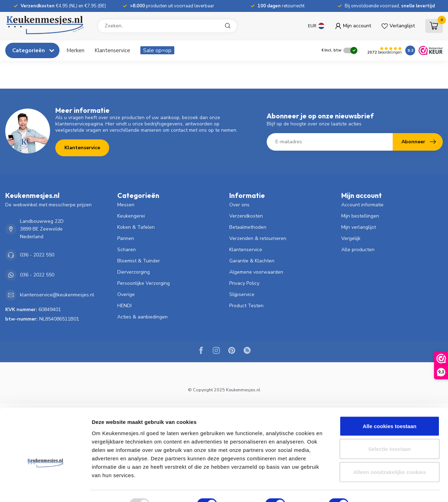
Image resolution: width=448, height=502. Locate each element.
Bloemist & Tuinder (139, 261)
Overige (126, 294)
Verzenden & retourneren (258, 238)
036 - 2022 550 (37, 255)
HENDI (124, 306)
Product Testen (246, 306)
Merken (75, 50)
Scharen (127, 250)
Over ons (239, 205)
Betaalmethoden (248, 227)
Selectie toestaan (390, 433)
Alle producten (358, 250)
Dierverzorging (134, 272)
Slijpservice (242, 294)
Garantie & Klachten (252, 261)
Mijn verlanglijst (359, 227)
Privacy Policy (244, 283)
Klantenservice (112, 50)
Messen (126, 205)
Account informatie (362, 205)
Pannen (126, 238)
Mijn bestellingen (360, 216)
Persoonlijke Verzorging (143, 283)
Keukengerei (131, 216)
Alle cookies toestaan (389, 410)
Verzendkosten (246, 216)
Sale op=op (157, 50)
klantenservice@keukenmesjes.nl (57, 295)
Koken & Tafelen (136, 227)
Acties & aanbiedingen (142, 317)
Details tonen (378, 488)
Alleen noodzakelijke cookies (390, 456)
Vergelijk (351, 238)
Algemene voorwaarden (256, 272)
